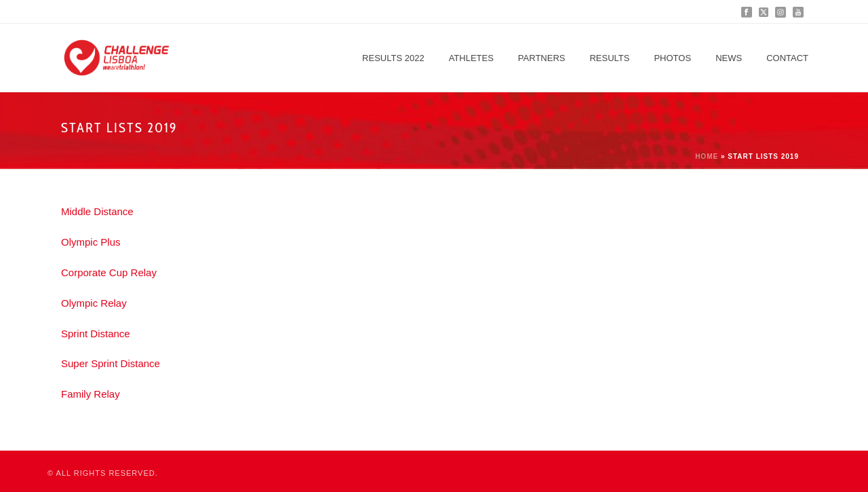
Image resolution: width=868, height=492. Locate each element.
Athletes (471, 58)
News (729, 58)
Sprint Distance (96, 334)
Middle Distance (97, 211)
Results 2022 (393, 58)
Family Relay (91, 394)
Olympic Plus (91, 242)
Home (707, 156)
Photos (672, 58)
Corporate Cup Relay (109, 272)
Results (609, 58)
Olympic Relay (94, 303)
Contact (787, 58)
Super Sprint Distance (111, 363)
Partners (542, 58)
